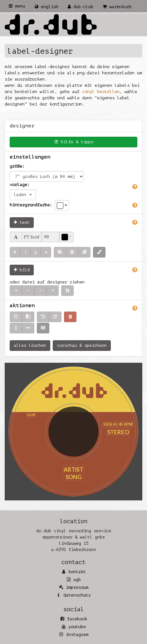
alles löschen (30, 345)
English (47, 7)
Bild (22, 270)
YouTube (77, 627)
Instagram (77, 634)
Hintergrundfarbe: (31, 205)
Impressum (77, 587)
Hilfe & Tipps (74, 142)
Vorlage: (20, 185)
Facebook (77, 619)
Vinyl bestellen (101, 92)
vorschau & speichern (82, 345)
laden (23, 195)
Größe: (17, 166)
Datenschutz (77, 595)
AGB (77, 580)
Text (22, 222)
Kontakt (77, 572)
